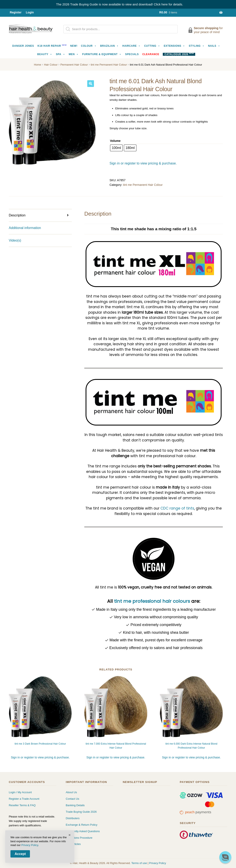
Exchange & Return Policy (81, 825)
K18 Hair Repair (52, 46)
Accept (20, 854)
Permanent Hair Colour (74, 65)
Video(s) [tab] (15, 240)
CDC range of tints (177, 508)
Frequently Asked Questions (83, 831)
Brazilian (110, 46)
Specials (132, 54)
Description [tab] (17, 215)
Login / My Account (20, 792)
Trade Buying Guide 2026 (81, 812)
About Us (71, 792)
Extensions (175, 46)
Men (74, 54)
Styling (197, 46)
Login (30, 12)
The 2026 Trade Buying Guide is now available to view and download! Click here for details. (120, 4)
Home (37, 65)
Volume (115, 141)
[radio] (116, 148)
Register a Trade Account (24, 799)
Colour (89, 46)
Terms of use (139, 863)
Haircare (131, 46)
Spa (60, 54)
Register (16, 12)
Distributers (73, 818)
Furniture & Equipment (102, 54)
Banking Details (75, 805)
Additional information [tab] (25, 228)
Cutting (152, 46)
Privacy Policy (158, 863)
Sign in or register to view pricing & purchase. (143, 163)
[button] (91, 84)
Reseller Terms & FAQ (22, 805)
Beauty (45, 54)
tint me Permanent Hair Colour (109, 65)
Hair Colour (51, 65)
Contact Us (72, 799)
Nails (214, 46)
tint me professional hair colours (152, 601)
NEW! (74, 46)
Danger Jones (23, 46)
